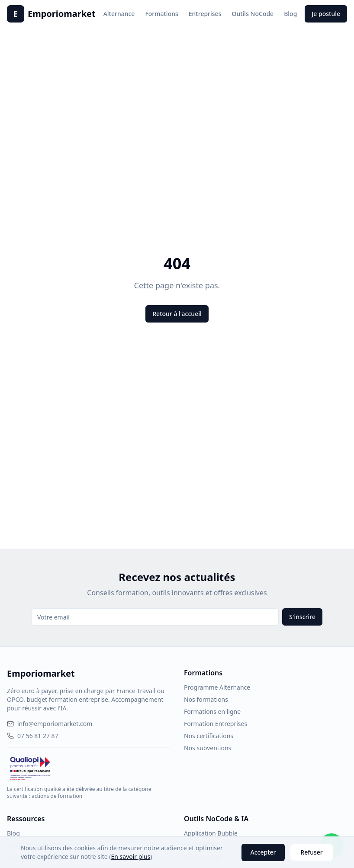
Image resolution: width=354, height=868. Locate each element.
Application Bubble (211, 833)
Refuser (311, 852)
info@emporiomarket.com (50, 724)
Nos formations (206, 699)
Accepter (263, 852)
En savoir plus (131, 857)
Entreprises (205, 14)
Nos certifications (209, 736)
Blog (290, 14)
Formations (161, 14)
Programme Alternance (217, 687)
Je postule (326, 14)
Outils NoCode (253, 14)
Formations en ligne (212, 712)
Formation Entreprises (216, 724)
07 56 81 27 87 (33, 736)
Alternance (119, 14)
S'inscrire (302, 617)
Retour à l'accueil (177, 314)
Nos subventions (208, 748)
